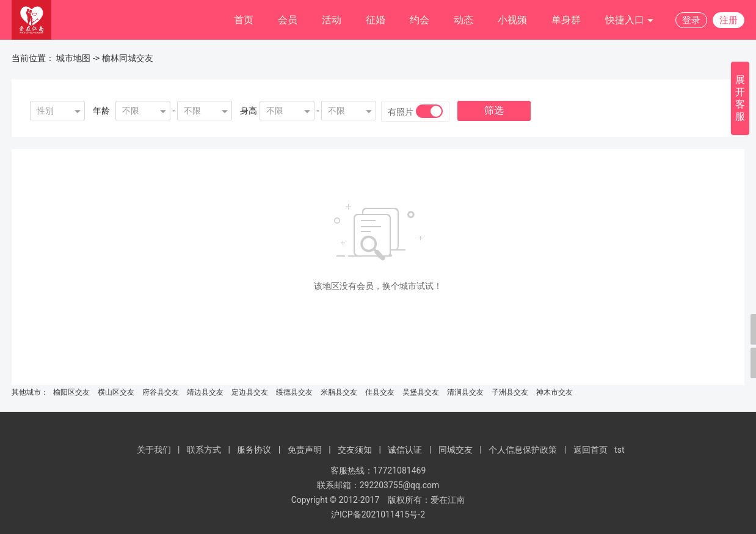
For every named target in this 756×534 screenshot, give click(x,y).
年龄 (101, 111)
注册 (729, 20)
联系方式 (204, 450)
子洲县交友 (510, 392)
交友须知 (355, 450)
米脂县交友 (339, 392)
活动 (332, 20)
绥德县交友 (294, 392)
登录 (691, 20)
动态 (463, 20)
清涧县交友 (465, 392)
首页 (244, 20)
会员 (288, 20)
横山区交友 (116, 392)
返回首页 (591, 450)
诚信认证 (405, 450)
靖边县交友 (205, 392)
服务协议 (254, 450)
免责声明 (305, 450)
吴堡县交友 (421, 392)
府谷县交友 (161, 392)
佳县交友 (380, 392)
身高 (249, 111)
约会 (420, 20)
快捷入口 (630, 20)
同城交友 (456, 450)
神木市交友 (554, 392)
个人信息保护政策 (523, 450)
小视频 (512, 20)
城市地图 (73, 58)
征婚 (376, 20)
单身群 (566, 20)
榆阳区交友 (71, 392)
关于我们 (154, 450)
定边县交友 (250, 392)
